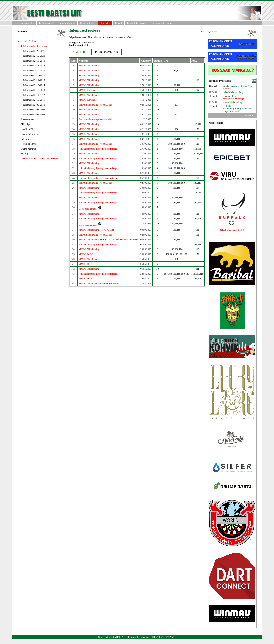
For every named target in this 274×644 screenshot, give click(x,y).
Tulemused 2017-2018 (34, 66)
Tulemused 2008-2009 (34, 110)
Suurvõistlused (28, 119)
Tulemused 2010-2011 (34, 100)
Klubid (119, 23)
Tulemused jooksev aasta (35, 46)
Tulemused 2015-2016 (34, 75)
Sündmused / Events (162, 23)
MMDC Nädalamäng (89, 66)
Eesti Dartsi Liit (88, 23)
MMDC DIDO (86, 254)
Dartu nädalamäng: (90, 209)
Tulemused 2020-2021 (34, 51)
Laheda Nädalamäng (233, 92)
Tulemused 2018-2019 (34, 61)
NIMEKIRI (79, 52)
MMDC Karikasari (88, 90)
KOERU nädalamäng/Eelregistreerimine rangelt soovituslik (238, 109)
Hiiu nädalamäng (98, 149)
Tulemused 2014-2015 (34, 80)
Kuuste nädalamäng (232, 102)
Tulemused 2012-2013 (34, 90)
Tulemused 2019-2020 (34, 56)
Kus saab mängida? (24, 23)
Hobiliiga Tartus (29, 144)
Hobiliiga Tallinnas (30, 134)
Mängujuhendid (67, 23)
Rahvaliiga (26, 139)
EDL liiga (25, 124)
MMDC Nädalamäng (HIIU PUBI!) (96, 230)
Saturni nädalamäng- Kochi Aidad (95, 105)
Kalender (105, 23)
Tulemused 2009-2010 (34, 105)
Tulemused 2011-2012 (34, 95)
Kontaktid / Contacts (137, 23)
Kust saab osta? (47, 23)
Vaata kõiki (250, 115)
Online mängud (28, 149)
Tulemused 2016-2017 (34, 70)
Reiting (24, 154)
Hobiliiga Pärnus (29, 129)
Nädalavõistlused (29, 41)
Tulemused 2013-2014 (34, 85)
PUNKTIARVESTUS (107, 52)
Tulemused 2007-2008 (34, 114)
